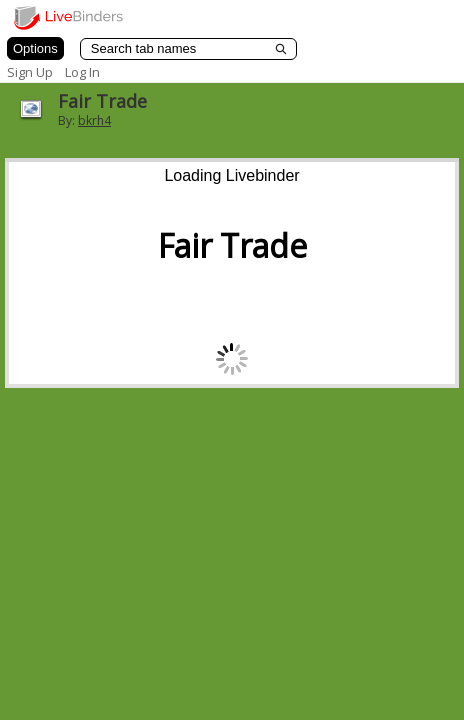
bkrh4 (94, 120)
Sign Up (30, 72)
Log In (82, 72)
